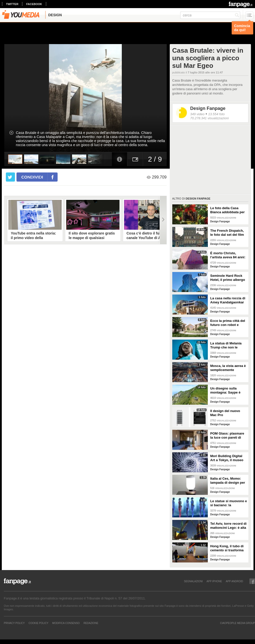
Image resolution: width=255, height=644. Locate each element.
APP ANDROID (234, 581)
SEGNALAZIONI (193, 581)
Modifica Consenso (66, 623)
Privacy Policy (14, 623)
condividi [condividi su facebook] (32, 177)
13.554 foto (216, 114)
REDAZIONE (91, 623)
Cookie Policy (38, 623)
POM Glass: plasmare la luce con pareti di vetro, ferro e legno (227, 436)
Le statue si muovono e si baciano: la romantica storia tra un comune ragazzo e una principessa (229, 503)
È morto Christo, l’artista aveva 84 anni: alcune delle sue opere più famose (228, 255)
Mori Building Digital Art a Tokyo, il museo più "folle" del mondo (227, 458)
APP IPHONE (214, 581)
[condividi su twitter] (10, 177)
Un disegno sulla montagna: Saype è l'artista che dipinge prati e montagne (226, 391)
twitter (12, 4)
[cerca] (210, 15)
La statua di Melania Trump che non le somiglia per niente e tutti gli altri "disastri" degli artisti (227, 345)
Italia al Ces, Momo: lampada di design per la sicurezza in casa (228, 481)
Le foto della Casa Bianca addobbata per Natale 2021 (228, 210)
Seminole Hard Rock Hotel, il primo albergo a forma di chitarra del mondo (228, 278)
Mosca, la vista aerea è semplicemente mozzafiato (228, 368)
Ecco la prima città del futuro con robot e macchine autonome (228, 323)
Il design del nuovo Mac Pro (225, 413)
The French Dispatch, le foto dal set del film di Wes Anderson (227, 233)
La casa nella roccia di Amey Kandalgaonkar (228, 300)
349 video (197, 114)
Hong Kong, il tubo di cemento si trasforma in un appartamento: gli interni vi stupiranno (229, 548)
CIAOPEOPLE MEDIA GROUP (237, 623)
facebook (34, 4)
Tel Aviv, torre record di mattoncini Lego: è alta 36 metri (228, 526)
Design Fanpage (208, 108)
